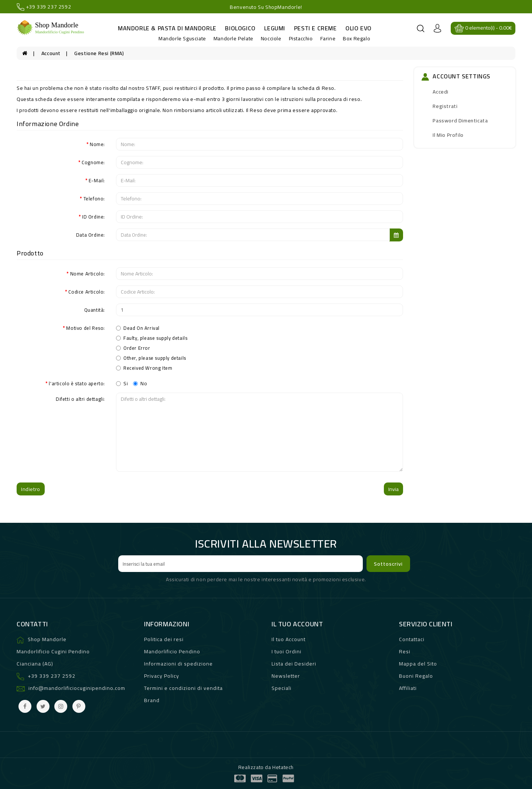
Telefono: (94, 198)
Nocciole (271, 38)
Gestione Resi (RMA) (99, 53)
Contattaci (412, 639)
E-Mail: (97, 180)
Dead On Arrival (138, 328)
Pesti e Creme (316, 28)
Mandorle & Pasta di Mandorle (167, 28)
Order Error (133, 348)
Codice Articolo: (87, 291)
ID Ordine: (93, 216)
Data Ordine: (91, 234)
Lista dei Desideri (294, 664)
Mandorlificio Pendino (172, 651)
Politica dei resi (164, 639)
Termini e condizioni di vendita (183, 688)
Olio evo (359, 28)
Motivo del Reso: (86, 328)
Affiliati (408, 688)
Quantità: (95, 309)
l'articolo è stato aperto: (77, 383)
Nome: (97, 144)
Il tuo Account (289, 639)
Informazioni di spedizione (178, 664)
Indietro (31, 489)
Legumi (275, 28)
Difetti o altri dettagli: (80, 399)
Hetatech (283, 767)
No (140, 383)
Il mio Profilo (448, 135)
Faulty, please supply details (152, 338)
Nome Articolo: (88, 273)
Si (122, 383)
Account (51, 53)
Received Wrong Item (144, 368)
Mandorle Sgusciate (182, 38)
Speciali (282, 688)
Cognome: (93, 162)
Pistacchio (301, 38)
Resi (405, 651)
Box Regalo (357, 38)
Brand (152, 700)
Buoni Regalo (416, 676)
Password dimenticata (460, 121)
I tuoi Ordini (287, 651)
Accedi (441, 92)
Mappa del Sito (418, 664)
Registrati (445, 106)
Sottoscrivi (388, 564)
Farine (328, 38)
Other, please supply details (151, 358)
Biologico (240, 28)
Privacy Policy (162, 676)
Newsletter (286, 676)
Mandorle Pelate (233, 38)
